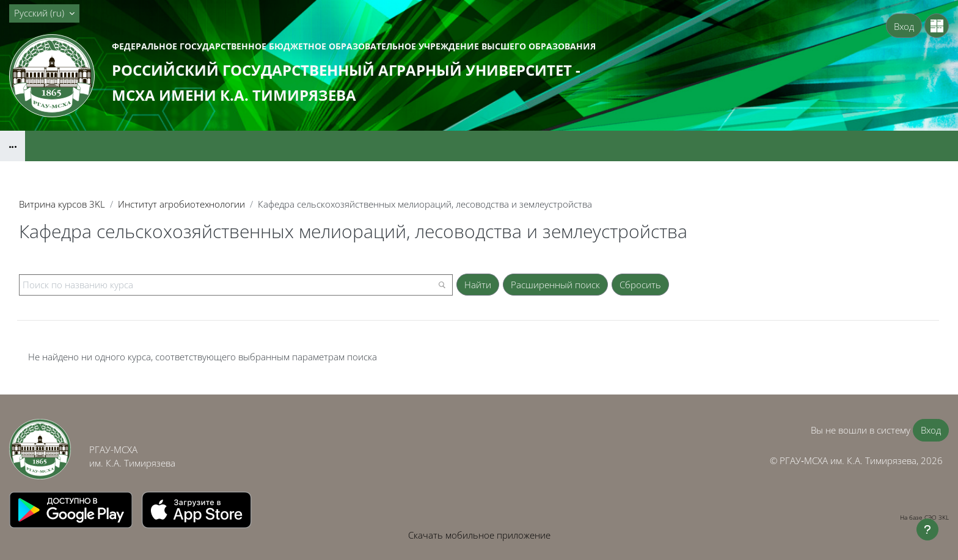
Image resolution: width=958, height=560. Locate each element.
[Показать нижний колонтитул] (927, 529)
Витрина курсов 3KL (62, 204)
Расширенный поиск (555, 285)
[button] (44, 13)
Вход (904, 26)
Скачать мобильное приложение (479, 535)
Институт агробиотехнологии (181, 204)
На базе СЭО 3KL (924, 517)
